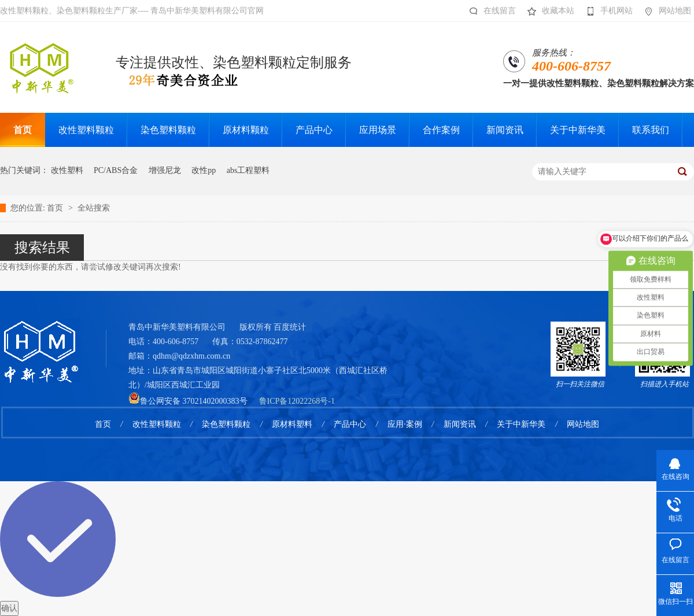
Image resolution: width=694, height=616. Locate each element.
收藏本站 (548, 11)
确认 (9, 608)
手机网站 (606, 11)
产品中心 (350, 424)
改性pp (204, 170)
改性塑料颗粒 (157, 424)
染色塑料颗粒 (226, 424)
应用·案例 (405, 424)
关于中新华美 (521, 424)
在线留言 (490, 11)
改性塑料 (67, 170)
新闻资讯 (460, 424)
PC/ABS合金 (116, 170)
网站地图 (665, 11)
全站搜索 (94, 208)
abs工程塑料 (248, 170)
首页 (56, 208)
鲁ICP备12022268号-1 (297, 401)
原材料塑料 (292, 424)
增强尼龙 (165, 170)
